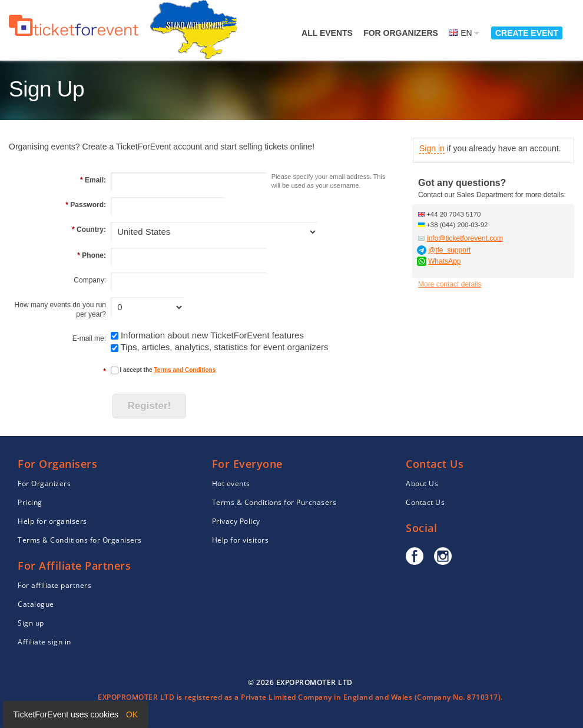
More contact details (450, 284)
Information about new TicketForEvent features (212, 335)
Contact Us (425, 502)
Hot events (231, 483)
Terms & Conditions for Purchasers (274, 502)
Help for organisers (52, 521)
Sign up (31, 623)
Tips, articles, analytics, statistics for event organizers (225, 347)
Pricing (30, 502)
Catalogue (36, 604)
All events (327, 33)
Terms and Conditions (185, 370)
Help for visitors (241, 540)
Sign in (432, 148)
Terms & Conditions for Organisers (80, 540)
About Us (422, 483)
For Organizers (401, 33)
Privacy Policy (236, 521)
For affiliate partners (54, 585)
